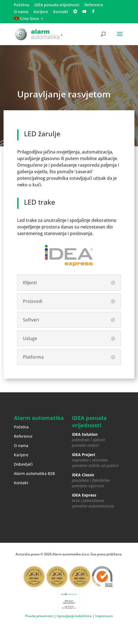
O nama (21, 12)
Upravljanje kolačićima (74, 616)
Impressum (104, 616)
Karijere (41, 12)
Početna (22, 5)
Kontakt (61, 12)
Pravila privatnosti (39, 616)
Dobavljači (23, 464)
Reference (94, 5)
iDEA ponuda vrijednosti (57, 5)
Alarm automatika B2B (34, 473)
